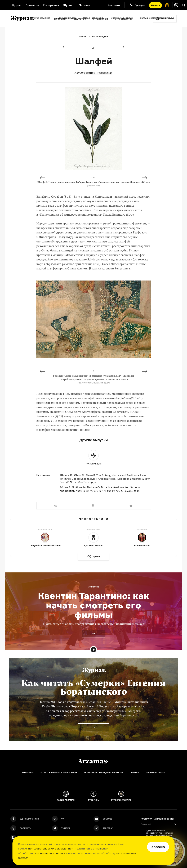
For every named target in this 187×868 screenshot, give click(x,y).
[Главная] (93, 761)
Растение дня (100, 37)
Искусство (79, 19)
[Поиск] (184, 5)
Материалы (51, 5)
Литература (100, 19)
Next (145, 178)
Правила (135, 773)
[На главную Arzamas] (4, 5)
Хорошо (158, 847)
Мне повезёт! (167, 19)
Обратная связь (156, 773)
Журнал (69, 5)
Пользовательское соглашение (59, 773)
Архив (83, 37)
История (60, 19)
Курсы (17, 5)
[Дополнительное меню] (97, 5)
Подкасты (32, 5)
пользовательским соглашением (51, 848)
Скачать (155, 5)
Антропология (124, 19)
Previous (42, 178)
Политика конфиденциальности (104, 773)
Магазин (84, 5)
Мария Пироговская (98, 73)
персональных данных (49, 853)
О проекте (28, 773)
